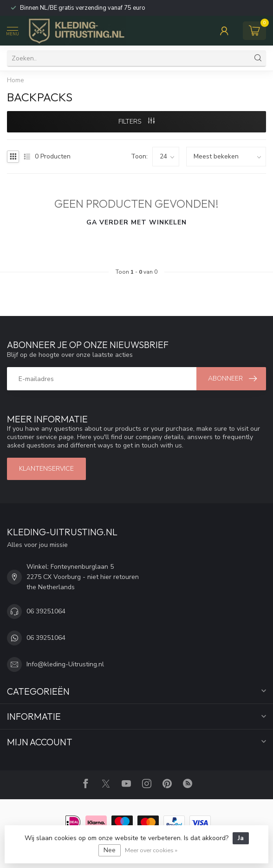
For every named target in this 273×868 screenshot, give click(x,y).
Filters (136, 122)
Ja (241, 838)
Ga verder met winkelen (136, 222)
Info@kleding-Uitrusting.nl (65, 664)
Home (16, 80)
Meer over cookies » (151, 850)
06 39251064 (46, 611)
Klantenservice (46, 469)
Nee (110, 850)
